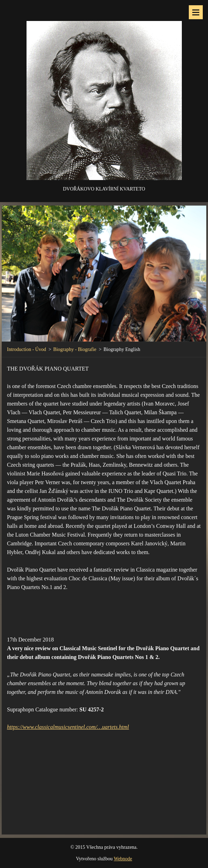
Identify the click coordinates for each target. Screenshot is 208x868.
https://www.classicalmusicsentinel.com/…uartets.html (68, 727)
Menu (196, 12)
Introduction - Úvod (27, 349)
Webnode (123, 859)
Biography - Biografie (75, 349)
